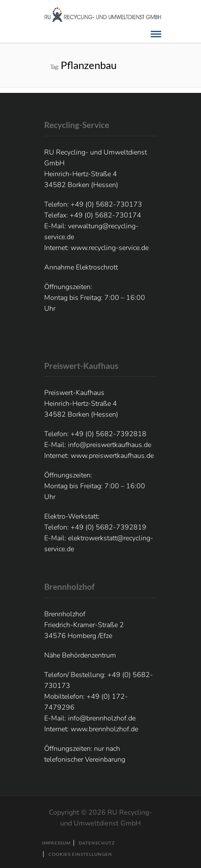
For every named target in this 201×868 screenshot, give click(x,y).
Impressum (56, 843)
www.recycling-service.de (110, 248)
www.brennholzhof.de (104, 729)
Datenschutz (97, 843)
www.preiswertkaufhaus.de (112, 456)
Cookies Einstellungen (80, 854)
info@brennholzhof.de (102, 718)
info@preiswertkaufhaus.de (110, 445)
